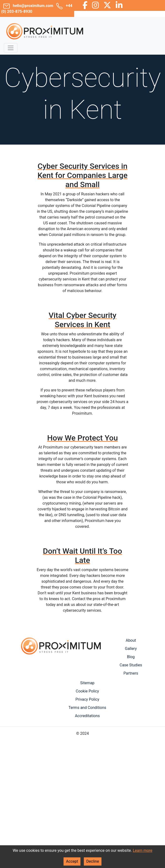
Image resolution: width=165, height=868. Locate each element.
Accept (72, 861)
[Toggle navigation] (11, 48)
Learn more (143, 850)
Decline (93, 861)
